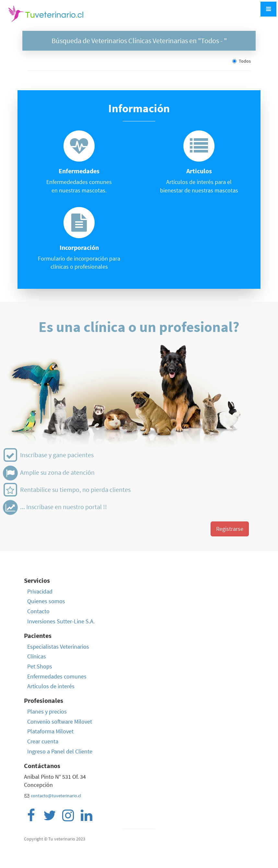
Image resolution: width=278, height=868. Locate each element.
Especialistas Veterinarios (58, 647)
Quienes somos (46, 601)
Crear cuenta (43, 741)
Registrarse (230, 529)
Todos (242, 61)
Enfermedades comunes (57, 676)
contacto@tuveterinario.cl (56, 796)
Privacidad (40, 591)
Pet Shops (40, 666)
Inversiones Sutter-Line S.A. (61, 621)
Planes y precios (47, 711)
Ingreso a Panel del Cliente (60, 751)
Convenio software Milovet (60, 721)
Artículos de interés (51, 686)
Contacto (38, 611)
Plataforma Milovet (50, 731)
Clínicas (37, 656)
